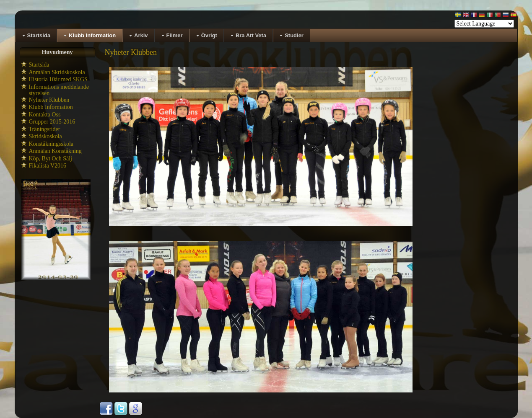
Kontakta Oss (45, 115)
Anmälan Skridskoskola (57, 72)
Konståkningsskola (51, 144)
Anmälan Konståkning (55, 151)
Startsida (39, 65)
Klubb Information (51, 107)
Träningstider (45, 129)
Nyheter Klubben (49, 100)
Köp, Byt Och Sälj (51, 159)
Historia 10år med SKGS (58, 79)
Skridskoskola (45, 136)
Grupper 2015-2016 (52, 122)
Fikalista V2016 (48, 166)
